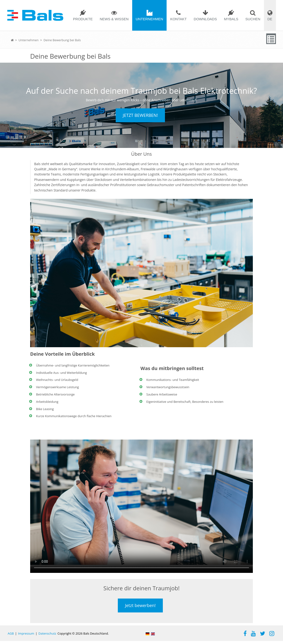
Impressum (26, 636)
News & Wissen (114, 19)
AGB (11, 636)
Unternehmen (150, 19)
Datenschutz (47, 636)
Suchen (253, 19)
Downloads (205, 19)
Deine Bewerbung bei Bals (62, 40)
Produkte (83, 19)
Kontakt (178, 19)
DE (270, 19)
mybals (231, 19)
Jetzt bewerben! (140, 117)
